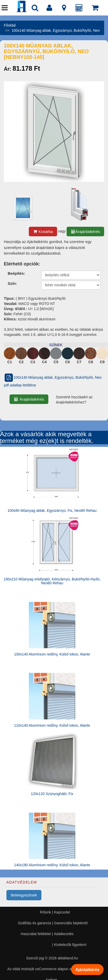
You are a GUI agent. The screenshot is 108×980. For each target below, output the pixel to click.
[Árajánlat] (79, 9)
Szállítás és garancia (34, 923)
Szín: (12, 283)
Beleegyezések (24, 895)
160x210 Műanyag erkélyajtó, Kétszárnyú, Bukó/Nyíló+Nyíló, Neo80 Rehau (52, 581)
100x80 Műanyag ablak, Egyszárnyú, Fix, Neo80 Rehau (52, 511)
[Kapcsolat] (64, 9)
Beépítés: (16, 273)
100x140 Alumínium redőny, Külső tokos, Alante (52, 654)
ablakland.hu (68, 958)
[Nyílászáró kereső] (35, 9)
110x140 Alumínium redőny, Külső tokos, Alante (52, 725)
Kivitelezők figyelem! (70, 945)
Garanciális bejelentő (71, 923)
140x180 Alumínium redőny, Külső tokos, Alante (52, 865)
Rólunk (46, 912)
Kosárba (43, 232)
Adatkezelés (64, 934)
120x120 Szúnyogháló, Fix (52, 794)
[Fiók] (49, 9)
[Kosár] (95, 9)
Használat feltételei (36, 934)
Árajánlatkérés (85, 232)
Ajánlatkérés (87, 969)
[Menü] (5, 9)
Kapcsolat (62, 912)
